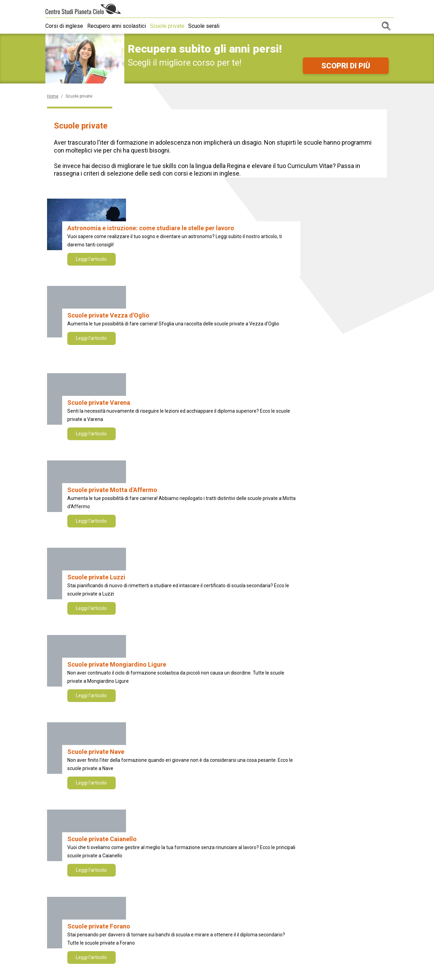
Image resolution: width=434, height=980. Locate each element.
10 (272, 653)
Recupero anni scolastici (119, 26)
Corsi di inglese (64, 26)
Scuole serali (212, 26)
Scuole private (173, 26)
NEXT (294, 653)
